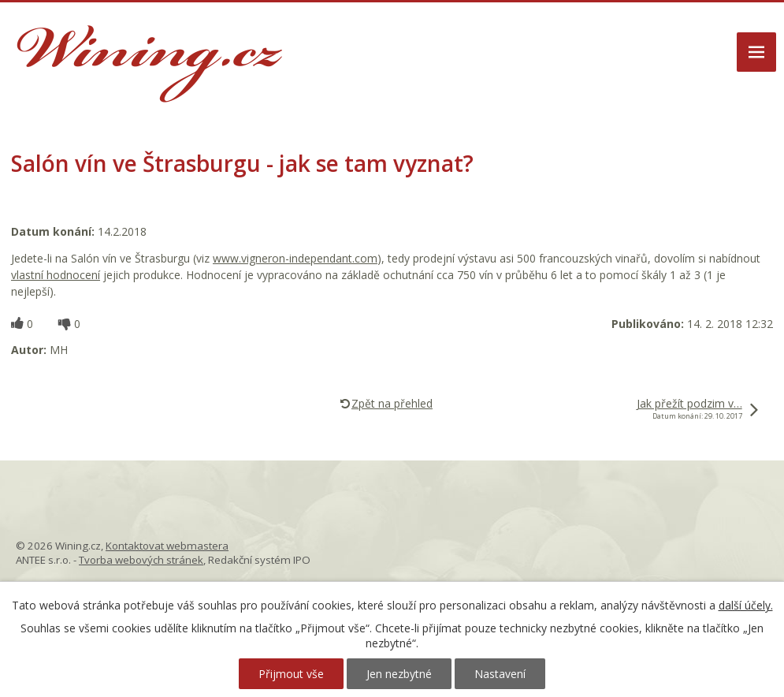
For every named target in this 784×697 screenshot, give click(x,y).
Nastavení (500, 674)
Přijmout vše (291, 674)
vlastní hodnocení (56, 275)
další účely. (746, 605)
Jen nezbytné (399, 674)
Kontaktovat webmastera (167, 546)
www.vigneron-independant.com (295, 258)
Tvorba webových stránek (141, 560)
